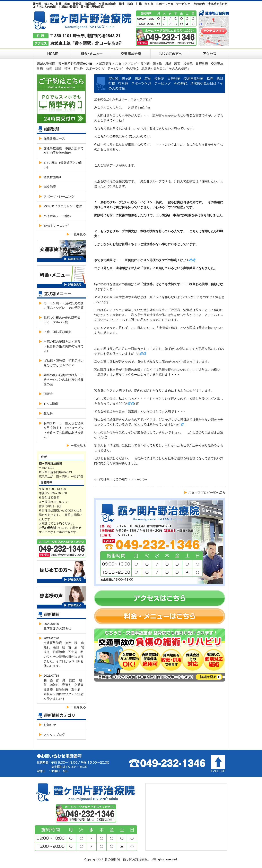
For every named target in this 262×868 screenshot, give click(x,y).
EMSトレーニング (56, 226)
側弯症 (48, 394)
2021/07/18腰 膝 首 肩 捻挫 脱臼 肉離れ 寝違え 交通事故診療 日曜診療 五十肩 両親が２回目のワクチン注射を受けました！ (64, 687)
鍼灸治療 (50, 187)
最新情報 (105, 63)
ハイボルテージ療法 (57, 216)
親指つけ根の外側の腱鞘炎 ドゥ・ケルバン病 (64, 320)
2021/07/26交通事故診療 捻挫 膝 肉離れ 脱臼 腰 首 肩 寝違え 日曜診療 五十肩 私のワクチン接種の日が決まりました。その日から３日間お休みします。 (64, 652)
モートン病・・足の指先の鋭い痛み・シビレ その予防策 (64, 305)
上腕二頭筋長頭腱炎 (57, 332)
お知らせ (50, 725)
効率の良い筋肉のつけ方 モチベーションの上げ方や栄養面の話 (64, 380)
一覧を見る (78, 234)
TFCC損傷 (51, 404)
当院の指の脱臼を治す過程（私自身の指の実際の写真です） (64, 346)
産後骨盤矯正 (53, 177)
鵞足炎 (48, 413)
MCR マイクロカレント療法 (63, 206)
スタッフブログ (126, 63)
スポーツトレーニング (59, 196)
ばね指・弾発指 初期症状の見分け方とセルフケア (64, 363)
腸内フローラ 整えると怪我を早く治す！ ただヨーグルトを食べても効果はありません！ (64, 430)
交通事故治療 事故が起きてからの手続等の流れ (64, 151)
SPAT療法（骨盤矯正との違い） (63, 165)
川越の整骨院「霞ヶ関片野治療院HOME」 (66, 63)
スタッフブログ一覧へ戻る (207, 492)
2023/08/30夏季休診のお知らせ (57, 626)
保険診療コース (54, 138)
